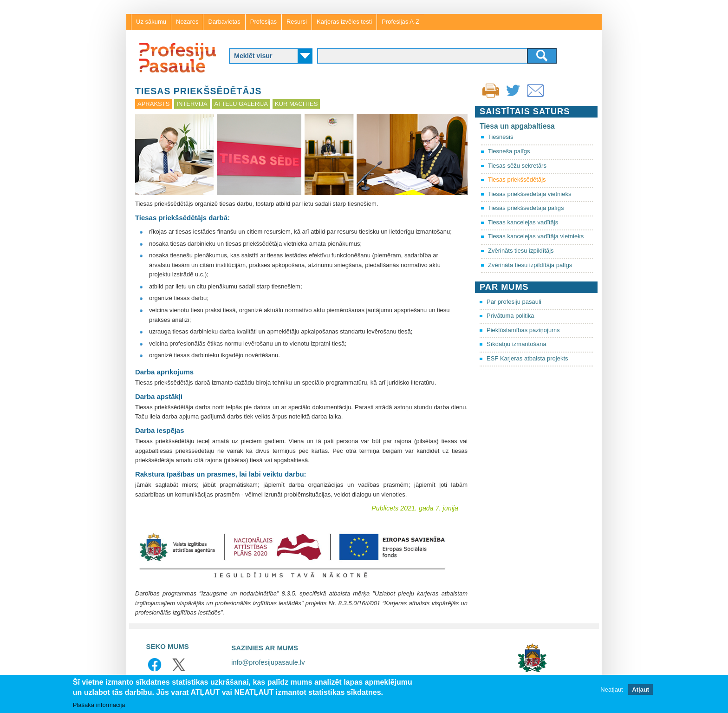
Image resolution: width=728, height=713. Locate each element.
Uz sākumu (151, 22)
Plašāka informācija (99, 705)
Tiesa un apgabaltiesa (517, 126)
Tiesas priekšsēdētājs (517, 180)
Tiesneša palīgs (509, 151)
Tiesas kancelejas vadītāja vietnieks (536, 236)
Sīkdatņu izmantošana (517, 344)
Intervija (192, 104)
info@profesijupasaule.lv (268, 662)
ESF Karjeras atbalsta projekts (527, 358)
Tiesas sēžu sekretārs (517, 166)
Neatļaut (611, 690)
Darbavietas (224, 22)
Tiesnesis (500, 137)
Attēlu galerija (241, 104)
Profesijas (263, 22)
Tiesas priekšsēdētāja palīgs (526, 208)
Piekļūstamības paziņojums (523, 330)
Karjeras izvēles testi (344, 22)
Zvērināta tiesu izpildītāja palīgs (530, 265)
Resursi (297, 22)
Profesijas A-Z (400, 22)
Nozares (187, 22)
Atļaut (640, 690)
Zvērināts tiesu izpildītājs (521, 251)
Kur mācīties (296, 104)
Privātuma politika (510, 316)
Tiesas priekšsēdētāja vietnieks (530, 194)
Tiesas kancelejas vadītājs (523, 222)
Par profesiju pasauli (514, 302)
